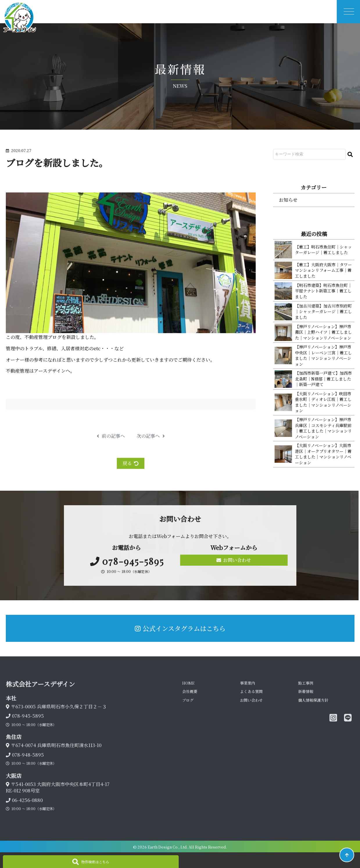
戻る (131, 463)
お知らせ (288, 200)
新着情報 (306, 691)
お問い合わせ (234, 560)
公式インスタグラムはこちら (180, 628)
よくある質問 (251, 691)
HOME (188, 683)
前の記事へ (111, 436)
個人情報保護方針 (313, 700)
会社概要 (190, 691)
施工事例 (306, 683)
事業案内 (248, 683)
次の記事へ (151, 436)
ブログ (188, 700)
